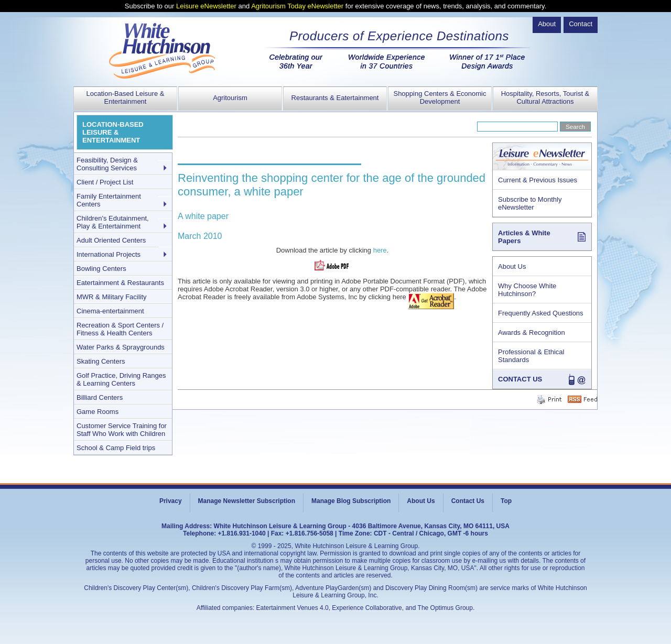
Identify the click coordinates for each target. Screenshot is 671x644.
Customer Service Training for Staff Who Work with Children (122, 430)
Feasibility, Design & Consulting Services (107, 164)
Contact (581, 24)
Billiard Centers (100, 397)
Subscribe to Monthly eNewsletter (530, 203)
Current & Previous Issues (538, 180)
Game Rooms (98, 412)
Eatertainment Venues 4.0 (293, 608)
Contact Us (468, 501)
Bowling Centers (101, 269)
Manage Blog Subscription (351, 501)
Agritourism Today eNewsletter (297, 6)
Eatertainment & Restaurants (120, 283)
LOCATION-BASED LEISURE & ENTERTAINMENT (113, 132)
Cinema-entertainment (110, 311)
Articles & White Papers (524, 237)
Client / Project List (105, 182)
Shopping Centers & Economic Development (440, 97)
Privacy (171, 501)
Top (506, 501)
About (547, 24)
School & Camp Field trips (116, 448)
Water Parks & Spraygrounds (121, 347)
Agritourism (230, 98)
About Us (512, 266)
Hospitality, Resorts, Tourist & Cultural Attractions (545, 97)
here (380, 250)
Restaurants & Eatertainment (335, 98)
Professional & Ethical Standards (531, 356)
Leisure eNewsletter (206, 6)
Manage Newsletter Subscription (247, 501)
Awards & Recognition (532, 332)
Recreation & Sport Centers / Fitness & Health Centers (120, 329)
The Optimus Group (445, 608)
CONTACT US (520, 379)
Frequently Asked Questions (541, 313)
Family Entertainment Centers (109, 200)
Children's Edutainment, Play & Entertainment (113, 222)
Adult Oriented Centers (111, 240)
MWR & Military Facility (112, 297)
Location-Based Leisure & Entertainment (126, 97)
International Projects (109, 254)
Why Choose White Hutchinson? (527, 290)
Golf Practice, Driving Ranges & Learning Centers (121, 379)
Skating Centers (101, 361)
